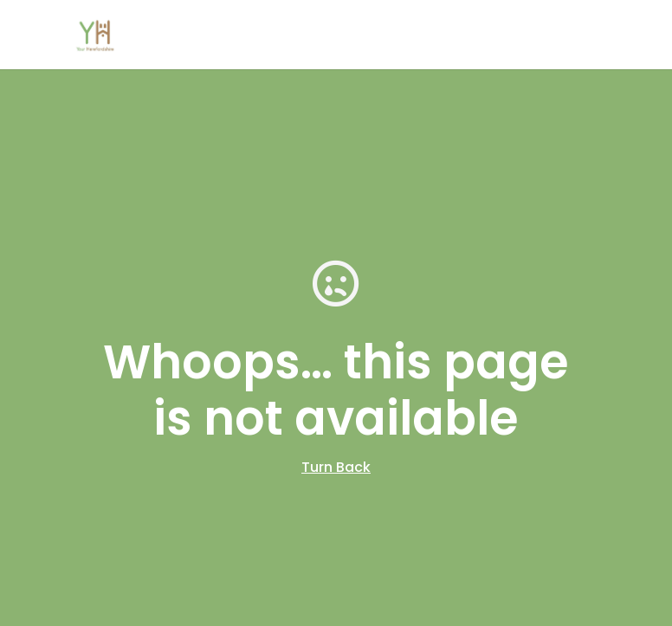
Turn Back (336, 467)
